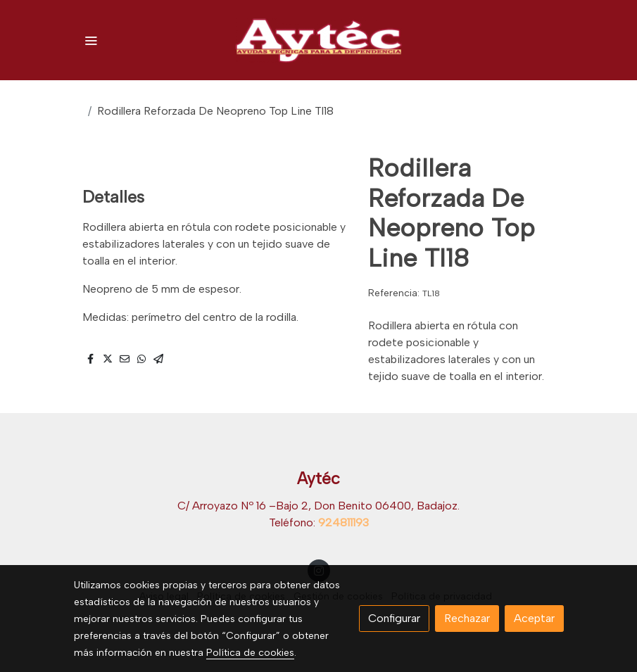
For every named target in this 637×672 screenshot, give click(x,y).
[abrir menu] (91, 40)
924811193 (343, 522)
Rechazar (467, 618)
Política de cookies (250, 653)
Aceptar (534, 618)
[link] (319, 40)
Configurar (394, 618)
